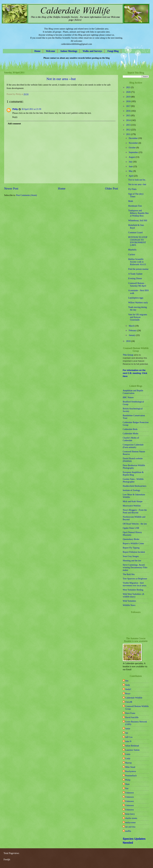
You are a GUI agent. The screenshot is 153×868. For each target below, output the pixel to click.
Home (37, 51)
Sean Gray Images (131, 556)
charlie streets (131, 818)
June (131, 166)
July (131, 162)
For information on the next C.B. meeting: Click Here (135, 373)
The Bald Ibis (129, 574)
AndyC (128, 689)
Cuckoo (132, 254)
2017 (129, 106)
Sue (127, 788)
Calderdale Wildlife (134, 698)
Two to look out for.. (137, 180)
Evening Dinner (135, 278)
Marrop (128, 763)
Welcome (51, 51)
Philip (15, 109)
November (134, 143)
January (132, 335)
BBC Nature (128, 397)
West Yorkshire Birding (133, 590)
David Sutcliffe (132, 717)
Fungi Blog (113, 51)
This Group (128, 355)
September (134, 152)
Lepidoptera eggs (136, 298)
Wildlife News (129, 605)
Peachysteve (131, 771)
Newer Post (11, 189)
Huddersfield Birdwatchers (135, 486)
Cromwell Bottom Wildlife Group (137, 708)
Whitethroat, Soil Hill (138, 221)
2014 (129, 120)
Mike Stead (130, 767)
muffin (128, 831)
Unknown (129, 793)
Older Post (112, 189)
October (133, 148)
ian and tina (130, 827)
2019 (129, 97)
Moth (131, 201)
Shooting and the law (132, 561)
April (131, 176)
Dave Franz (130, 713)
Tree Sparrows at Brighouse (135, 579)
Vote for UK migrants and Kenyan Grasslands (138, 317)
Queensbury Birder (131, 539)
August (132, 157)
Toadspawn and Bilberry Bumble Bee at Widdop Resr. (138, 213)
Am (127, 681)
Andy (128, 685)
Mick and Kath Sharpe (133, 501)
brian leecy (130, 814)
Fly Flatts (132, 189)
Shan (127, 784)
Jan (127, 733)
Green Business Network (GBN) (136, 723)
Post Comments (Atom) (27, 195)
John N (128, 741)
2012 (129, 130)
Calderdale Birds (130, 429)
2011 (129, 134)
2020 (129, 92)
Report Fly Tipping (131, 548)
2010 (129, 341)
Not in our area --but (61, 79)
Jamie (128, 729)
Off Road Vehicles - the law (135, 524)
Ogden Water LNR (131, 528)
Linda (128, 754)
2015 (129, 116)
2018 (129, 101)
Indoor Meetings (69, 51)
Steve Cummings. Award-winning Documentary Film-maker (135, 567)
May (131, 171)
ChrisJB (129, 702)
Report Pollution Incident (134, 552)
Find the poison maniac (138, 269)
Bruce (128, 694)
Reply (15, 117)
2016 (129, 111)
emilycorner (130, 823)
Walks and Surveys (92, 51)
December (134, 138)
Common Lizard (135, 232)
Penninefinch (131, 776)
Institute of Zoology (131, 490)
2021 (129, 87)
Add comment (14, 124)
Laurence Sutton (132, 750)
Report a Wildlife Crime (133, 543)
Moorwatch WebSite (132, 506)
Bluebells (132, 250)
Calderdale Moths (131, 434)
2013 (129, 125)
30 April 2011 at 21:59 (31, 109)
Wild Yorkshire (129, 601)
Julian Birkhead (132, 746)
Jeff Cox (129, 737)
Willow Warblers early (138, 303)
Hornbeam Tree (135, 206)
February (133, 330)
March (132, 326)
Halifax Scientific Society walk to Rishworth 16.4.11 (137, 262)
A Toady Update (135, 274)
